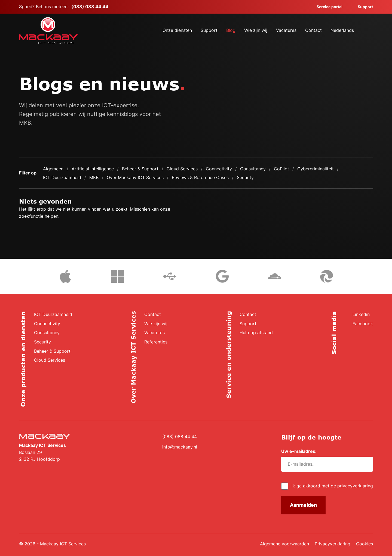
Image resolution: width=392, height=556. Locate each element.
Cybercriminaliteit (316, 169)
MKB (94, 177)
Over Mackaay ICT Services (135, 177)
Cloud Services (182, 169)
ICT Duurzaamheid (62, 177)
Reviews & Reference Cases (200, 177)
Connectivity (219, 169)
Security (245, 177)
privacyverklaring (355, 486)
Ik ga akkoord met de (332, 486)
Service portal (326, 7)
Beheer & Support (140, 169)
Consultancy (253, 169)
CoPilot (281, 169)
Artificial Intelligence (93, 169)
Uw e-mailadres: (301, 451)
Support (362, 7)
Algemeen (53, 169)
